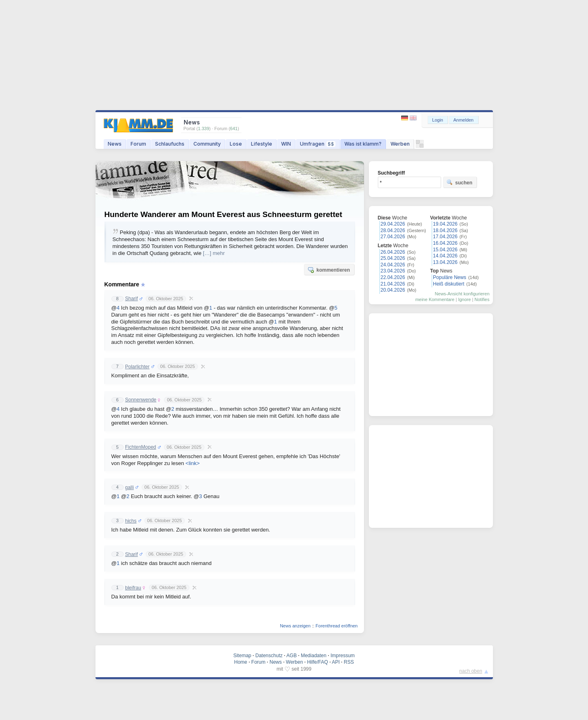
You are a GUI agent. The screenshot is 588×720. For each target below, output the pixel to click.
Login (438, 120)
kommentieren (328, 270)
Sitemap (242, 656)
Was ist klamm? (363, 144)
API (336, 662)
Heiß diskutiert (449, 284)
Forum (138, 144)
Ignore (465, 299)
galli (130, 487)
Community (207, 144)
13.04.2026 (445, 262)
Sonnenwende (141, 400)
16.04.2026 (445, 243)
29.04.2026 (393, 224)
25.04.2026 (393, 258)
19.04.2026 (445, 224)
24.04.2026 (393, 265)
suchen (459, 182)
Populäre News (449, 277)
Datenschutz (269, 656)
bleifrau (133, 588)
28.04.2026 (393, 230)
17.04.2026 (445, 237)
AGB (292, 656)
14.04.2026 (445, 256)
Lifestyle (262, 144)
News (115, 144)
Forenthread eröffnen (336, 626)
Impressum (343, 656)
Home (241, 662)
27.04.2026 (393, 237)
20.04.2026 (393, 290)
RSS (349, 662)
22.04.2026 (393, 277)
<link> (193, 463)
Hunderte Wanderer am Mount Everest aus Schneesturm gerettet (223, 214)
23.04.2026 (393, 271)
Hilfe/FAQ (317, 662)
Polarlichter (138, 367)
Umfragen (318, 144)
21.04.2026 (393, 284)
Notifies (482, 299)
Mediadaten (314, 656)
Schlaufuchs (170, 144)
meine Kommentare (435, 299)
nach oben (471, 671)
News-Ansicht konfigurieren (462, 294)
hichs (131, 521)
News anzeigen (295, 626)
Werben (400, 144)
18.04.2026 (445, 230)
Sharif (132, 299)
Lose (236, 144)
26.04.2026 (393, 252)
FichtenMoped (141, 447)
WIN (286, 144)
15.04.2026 (445, 250)
